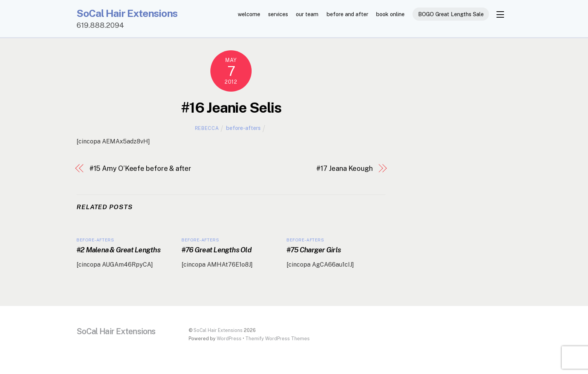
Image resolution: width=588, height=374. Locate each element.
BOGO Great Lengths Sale (451, 14)
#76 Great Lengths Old (216, 250)
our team (307, 14)
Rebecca (207, 129)
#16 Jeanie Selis (231, 108)
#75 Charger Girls (314, 250)
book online (390, 14)
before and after (347, 14)
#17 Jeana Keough (344, 169)
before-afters (243, 129)
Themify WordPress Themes (277, 339)
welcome (249, 14)
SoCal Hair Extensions (218, 331)
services (278, 14)
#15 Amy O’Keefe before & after (140, 169)
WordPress (229, 339)
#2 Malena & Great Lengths (118, 250)
